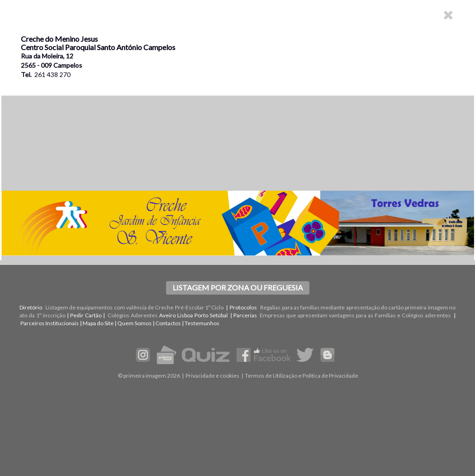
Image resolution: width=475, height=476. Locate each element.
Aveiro (167, 315)
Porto (201, 315)
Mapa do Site (98, 323)
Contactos (168, 323)
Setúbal (219, 315)
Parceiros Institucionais (50, 323)
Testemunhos (202, 323)
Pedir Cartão (86, 315)
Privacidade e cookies (212, 376)
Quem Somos (135, 323)
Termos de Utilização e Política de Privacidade (302, 376)
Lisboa (185, 315)
